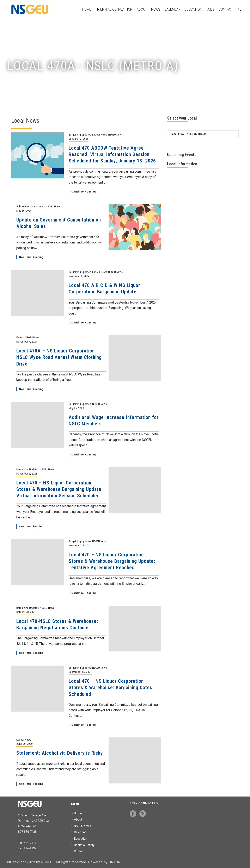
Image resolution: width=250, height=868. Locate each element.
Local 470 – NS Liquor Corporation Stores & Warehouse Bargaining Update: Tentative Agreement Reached (112, 561)
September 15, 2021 (80, 672)
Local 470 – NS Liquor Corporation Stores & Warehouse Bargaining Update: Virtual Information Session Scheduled (60, 489)
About (142, 9)
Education (193, 9)
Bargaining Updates (80, 134)
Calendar (172, 9)
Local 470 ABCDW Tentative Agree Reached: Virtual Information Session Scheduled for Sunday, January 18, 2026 (112, 154)
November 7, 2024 (27, 341)
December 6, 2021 (27, 473)
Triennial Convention (114, 9)
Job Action (23, 206)
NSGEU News (115, 134)
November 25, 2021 (80, 545)
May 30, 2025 (24, 211)
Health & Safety (83, 845)
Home (87, 9)
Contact (226, 9)
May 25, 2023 (76, 408)
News (156, 9)
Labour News (100, 134)
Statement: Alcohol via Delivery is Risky (60, 753)
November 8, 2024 (79, 276)
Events (20, 337)
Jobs (210, 9)
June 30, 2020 (25, 744)
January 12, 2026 (79, 139)
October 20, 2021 (26, 612)
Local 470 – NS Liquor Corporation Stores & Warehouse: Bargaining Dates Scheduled (110, 688)
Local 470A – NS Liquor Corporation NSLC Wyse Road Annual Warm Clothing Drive (59, 357)
